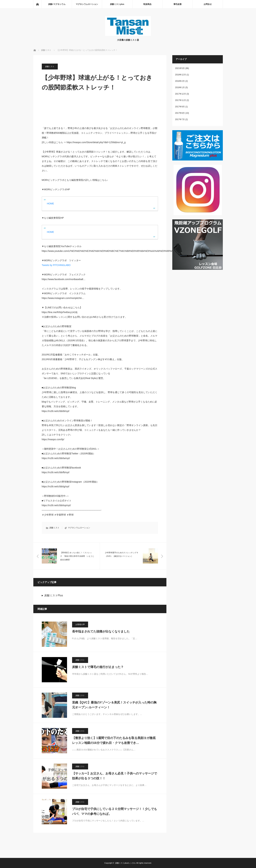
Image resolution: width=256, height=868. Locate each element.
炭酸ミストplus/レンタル (125, 863)
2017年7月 (180, 119)
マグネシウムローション (87, 4)
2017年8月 (180, 113)
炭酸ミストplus (117, 4)
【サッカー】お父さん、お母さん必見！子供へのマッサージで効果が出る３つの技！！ (115, 776)
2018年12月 (181, 75)
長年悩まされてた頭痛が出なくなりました (101, 631)
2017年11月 (181, 100)
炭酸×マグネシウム (57, 4)
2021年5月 (180, 68)
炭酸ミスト (50, 66)
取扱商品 (147, 4)
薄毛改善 (178, 4)
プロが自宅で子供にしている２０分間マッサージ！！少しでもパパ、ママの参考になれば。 (115, 811)
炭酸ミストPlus (54, 595)
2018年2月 (180, 81)
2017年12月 (181, 94)
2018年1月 (180, 87)
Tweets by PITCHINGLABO (56, 265)
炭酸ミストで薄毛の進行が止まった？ (98, 667)
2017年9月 (180, 107)
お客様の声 (80, 624)
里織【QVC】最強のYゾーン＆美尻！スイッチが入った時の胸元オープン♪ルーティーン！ (114, 705)
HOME (51, 204)
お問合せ (208, 4)
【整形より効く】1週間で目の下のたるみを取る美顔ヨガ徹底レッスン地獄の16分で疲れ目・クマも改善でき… (114, 740)
